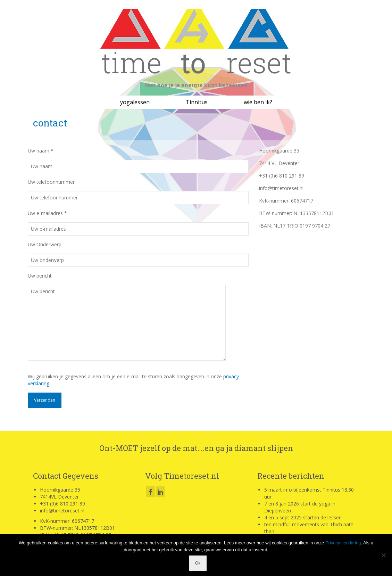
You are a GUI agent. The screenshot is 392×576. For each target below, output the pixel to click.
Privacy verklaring (343, 543)
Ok (198, 563)
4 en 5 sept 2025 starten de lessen (303, 517)
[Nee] (383, 555)
